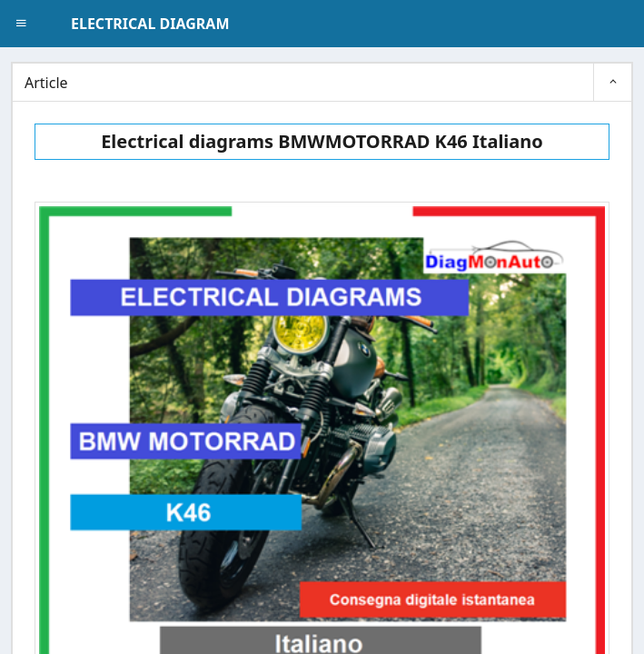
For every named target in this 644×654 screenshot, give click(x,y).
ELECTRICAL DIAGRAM (150, 24)
